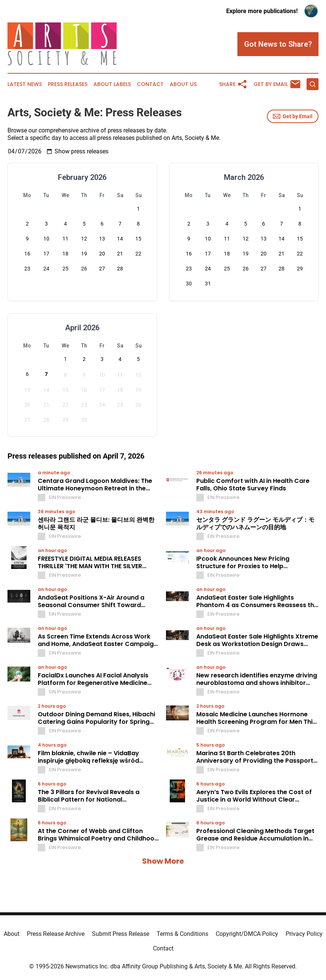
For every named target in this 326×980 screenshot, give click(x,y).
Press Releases (68, 84)
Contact (150, 84)
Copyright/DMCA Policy (247, 934)
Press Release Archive (56, 934)
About (12, 934)
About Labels (112, 84)
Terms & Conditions (182, 934)
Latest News (25, 84)
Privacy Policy (304, 934)
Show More (163, 861)
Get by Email (293, 116)
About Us (183, 84)
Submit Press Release (121, 934)
